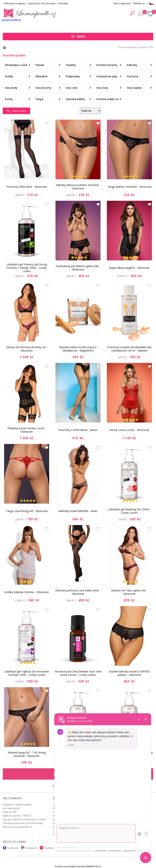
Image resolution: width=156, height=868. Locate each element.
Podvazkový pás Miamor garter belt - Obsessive (78, 268)
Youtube (49, 848)
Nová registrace (122, 3)
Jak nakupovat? (11, 808)
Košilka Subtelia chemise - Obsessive (27, 592)
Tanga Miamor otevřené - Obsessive (129, 187)
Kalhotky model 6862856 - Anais (78, 511)
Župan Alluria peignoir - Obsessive (129, 268)
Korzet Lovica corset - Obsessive (129, 430)
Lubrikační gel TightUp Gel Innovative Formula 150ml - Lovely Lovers (27, 673)
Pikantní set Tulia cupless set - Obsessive (129, 592)
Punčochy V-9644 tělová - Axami (78, 430)
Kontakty (63, 3)
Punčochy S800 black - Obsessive (27, 187)
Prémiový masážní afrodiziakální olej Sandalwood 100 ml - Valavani (129, 349)
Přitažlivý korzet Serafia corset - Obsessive (27, 430)
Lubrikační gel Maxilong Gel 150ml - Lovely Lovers (129, 511)
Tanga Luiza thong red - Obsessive (27, 511)
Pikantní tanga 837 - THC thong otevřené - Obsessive (27, 754)
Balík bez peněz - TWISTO (17, 816)
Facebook (13, 848)
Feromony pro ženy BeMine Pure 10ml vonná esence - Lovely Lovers (78, 673)
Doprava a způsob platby (17, 804)
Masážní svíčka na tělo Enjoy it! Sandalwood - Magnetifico (78, 349)
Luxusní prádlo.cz (11, 20)
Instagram (31, 848)
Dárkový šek (10, 812)
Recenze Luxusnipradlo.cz (18, 827)
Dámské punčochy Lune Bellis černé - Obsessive (78, 592)
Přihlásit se (139, 3)
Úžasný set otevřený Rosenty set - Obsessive (27, 349)
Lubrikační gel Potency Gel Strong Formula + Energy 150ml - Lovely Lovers (27, 268)
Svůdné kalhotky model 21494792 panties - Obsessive (129, 673)
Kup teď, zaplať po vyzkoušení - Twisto (24, 819)
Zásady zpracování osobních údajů (23, 823)
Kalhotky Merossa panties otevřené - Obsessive (78, 187)
